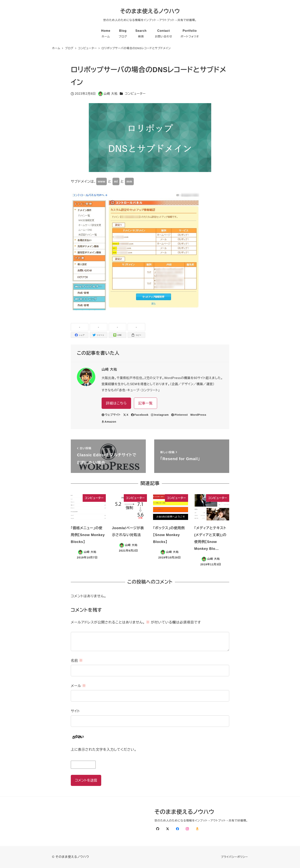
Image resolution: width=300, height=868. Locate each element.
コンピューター (135, 94)
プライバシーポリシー (234, 857)
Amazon (109, 422)
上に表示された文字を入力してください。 (104, 750)
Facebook (140, 415)
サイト (75, 711)
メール (78, 686)
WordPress (198, 415)
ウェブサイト (111, 415)
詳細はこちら (116, 403)
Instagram (160, 415)
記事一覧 (146, 403)
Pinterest (180, 415)
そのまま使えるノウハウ (150, 11)
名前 (77, 661)
